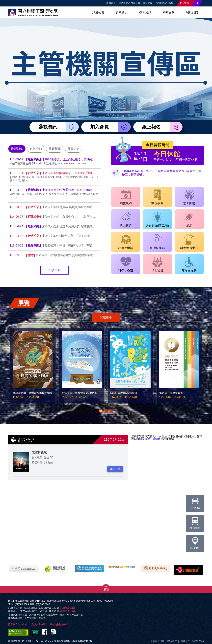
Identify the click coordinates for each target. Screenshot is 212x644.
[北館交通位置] (67, 608)
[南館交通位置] (67, 611)
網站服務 (169, 12)
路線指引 (195, 542)
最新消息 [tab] (17, 149)
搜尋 (197, 3)
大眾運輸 (195, 522)
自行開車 (195, 502)
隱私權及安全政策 (18, 624)
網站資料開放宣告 (59, 624)
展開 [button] (106, 590)
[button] (101, 411)
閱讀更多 (54, 270)
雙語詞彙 (136, 3)
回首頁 (112, 3)
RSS (170, 3)
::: (107, 3)
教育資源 (145, 12)
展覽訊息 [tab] (74, 149)
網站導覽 (123, 3)
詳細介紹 (115, 469)
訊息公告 (98, 12)
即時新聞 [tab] (55, 149)
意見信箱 (148, 3)
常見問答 (160, 3)
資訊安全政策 (38, 624)
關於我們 (192, 12)
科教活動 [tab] (36, 149)
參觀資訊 (122, 12)
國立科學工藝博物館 (151, 439)
